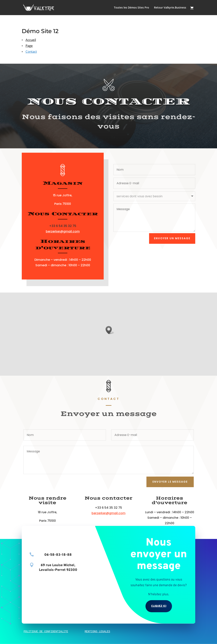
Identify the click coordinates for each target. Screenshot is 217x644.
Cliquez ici (159, 606)
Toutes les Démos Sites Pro (131, 8)
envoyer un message (172, 238)
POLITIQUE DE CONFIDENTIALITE (46, 632)
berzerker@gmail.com (63, 231)
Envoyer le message (170, 482)
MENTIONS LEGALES (97, 632)
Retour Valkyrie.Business (170, 8)
